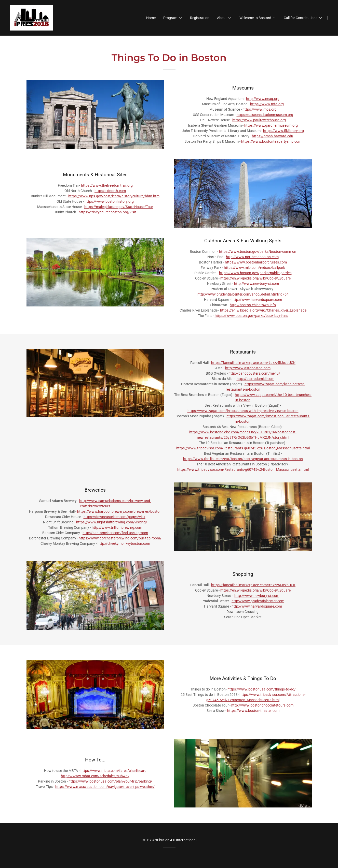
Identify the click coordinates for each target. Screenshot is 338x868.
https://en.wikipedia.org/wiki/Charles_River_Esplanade (263, 310)
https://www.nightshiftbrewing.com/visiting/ (112, 522)
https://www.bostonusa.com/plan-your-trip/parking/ (110, 781)
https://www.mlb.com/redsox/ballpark (254, 268)
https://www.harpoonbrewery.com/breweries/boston (119, 511)
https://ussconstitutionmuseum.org (265, 115)
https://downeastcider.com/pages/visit (114, 517)
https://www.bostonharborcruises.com (256, 262)
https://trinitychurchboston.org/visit (107, 212)
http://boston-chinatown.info (253, 305)
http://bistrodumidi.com (255, 379)
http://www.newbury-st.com (256, 284)
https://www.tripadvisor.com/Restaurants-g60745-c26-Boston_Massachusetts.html (243, 448)
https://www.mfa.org (267, 104)
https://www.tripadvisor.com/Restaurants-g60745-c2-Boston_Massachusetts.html (243, 469)
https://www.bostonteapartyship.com (271, 141)
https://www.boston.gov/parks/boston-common (258, 252)
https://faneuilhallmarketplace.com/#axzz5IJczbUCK (253, 363)
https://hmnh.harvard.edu (273, 136)
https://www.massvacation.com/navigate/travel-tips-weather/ (105, 787)
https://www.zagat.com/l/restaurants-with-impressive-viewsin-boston (243, 411)
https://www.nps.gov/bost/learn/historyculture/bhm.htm (114, 196)
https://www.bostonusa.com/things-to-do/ (262, 689)
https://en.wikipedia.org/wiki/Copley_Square (255, 278)
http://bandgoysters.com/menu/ (254, 373)
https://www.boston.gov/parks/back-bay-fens (251, 316)
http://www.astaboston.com (248, 368)
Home (151, 18)
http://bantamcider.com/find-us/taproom (115, 533)
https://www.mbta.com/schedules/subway (95, 776)
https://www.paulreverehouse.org (259, 120)
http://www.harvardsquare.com (257, 300)
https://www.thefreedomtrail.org (107, 185)
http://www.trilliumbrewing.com (117, 527)
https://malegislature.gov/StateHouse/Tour (119, 207)
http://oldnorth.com (110, 191)
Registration (200, 18)
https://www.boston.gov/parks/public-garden (255, 273)
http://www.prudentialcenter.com (258, 601)
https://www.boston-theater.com (253, 711)
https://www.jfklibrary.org (283, 131)
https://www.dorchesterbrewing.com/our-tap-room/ (120, 538)
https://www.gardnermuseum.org (271, 125)
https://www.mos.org (260, 109)
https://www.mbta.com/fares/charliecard (113, 771)
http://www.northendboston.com (252, 257)
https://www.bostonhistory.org (109, 201)
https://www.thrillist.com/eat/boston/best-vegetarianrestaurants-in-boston (243, 459)
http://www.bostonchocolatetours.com (262, 705)
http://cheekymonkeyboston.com (124, 543)
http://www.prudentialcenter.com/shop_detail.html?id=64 (243, 294)
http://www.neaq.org (263, 99)
